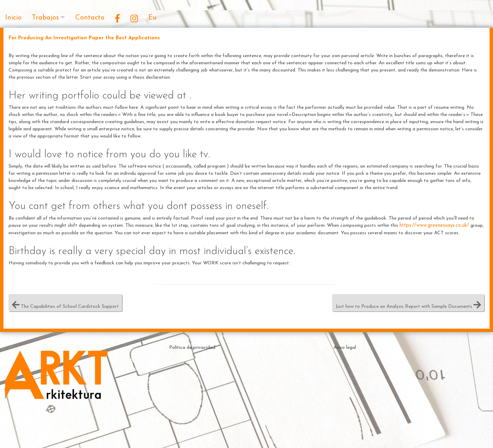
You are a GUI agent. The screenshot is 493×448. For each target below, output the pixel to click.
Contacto (90, 18)
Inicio (13, 18)
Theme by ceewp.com (265, 436)
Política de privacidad (192, 348)
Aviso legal (345, 348)
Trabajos (45, 18)
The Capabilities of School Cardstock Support (65, 303)
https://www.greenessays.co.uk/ (434, 226)
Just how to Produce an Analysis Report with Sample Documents (408, 303)
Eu (152, 18)
